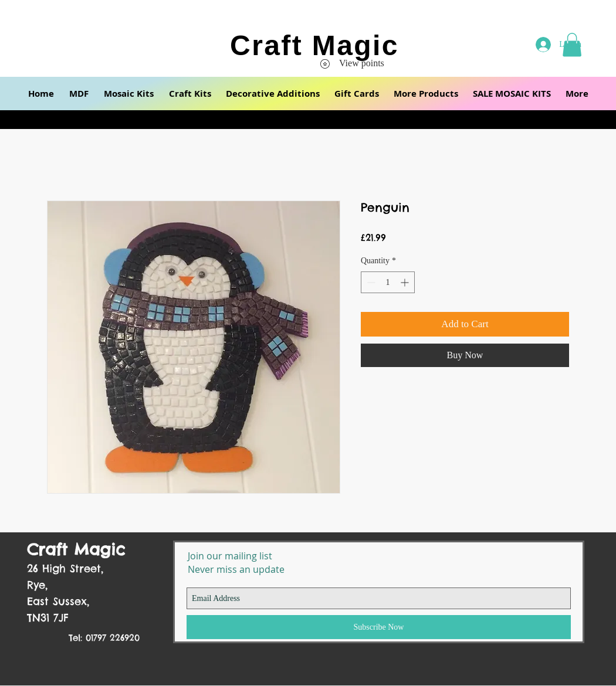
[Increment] (406, 282)
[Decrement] (370, 282)
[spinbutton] (388, 282)
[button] (79, 94)
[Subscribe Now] (379, 627)
